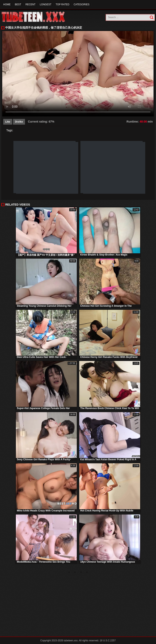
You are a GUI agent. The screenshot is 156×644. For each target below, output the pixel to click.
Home (7, 4)
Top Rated (62, 4)
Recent (30, 4)
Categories (81, 4)
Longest (46, 4)
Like (8, 122)
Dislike (19, 122)
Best (18, 4)
